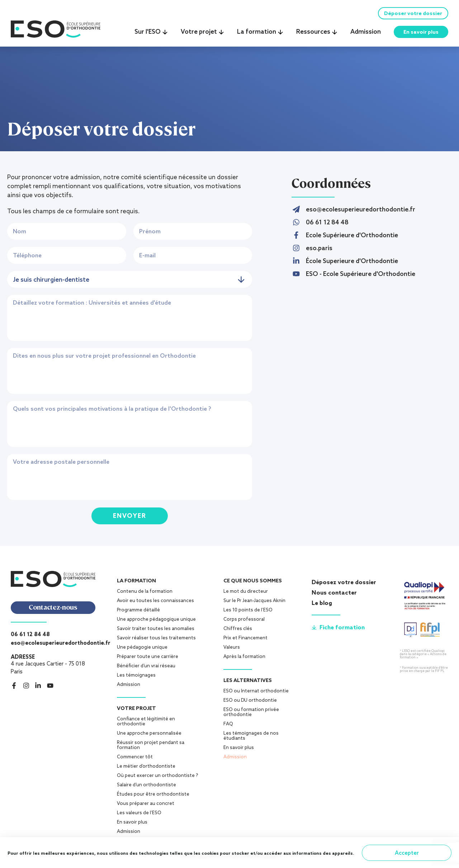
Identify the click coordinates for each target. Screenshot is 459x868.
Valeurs (232, 650)
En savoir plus (132, 824)
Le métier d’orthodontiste (146, 769)
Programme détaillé (138, 612)
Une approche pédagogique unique (156, 622)
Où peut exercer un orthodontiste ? (157, 778)
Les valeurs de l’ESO (139, 815)
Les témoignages (136, 678)
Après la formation (244, 659)
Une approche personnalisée (149, 736)
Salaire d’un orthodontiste (146, 787)
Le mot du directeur (246, 594)
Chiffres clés (238, 631)
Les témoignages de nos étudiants (251, 738)
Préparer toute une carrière (148, 659)
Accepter (407, 853)
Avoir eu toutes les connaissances (155, 603)
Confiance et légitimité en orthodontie (146, 724)
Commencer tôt (135, 759)
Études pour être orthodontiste (153, 797)
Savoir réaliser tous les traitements (156, 640)
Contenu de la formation (145, 594)
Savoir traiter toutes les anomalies (156, 631)
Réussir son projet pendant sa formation (151, 747)
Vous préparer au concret (146, 806)
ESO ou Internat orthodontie (256, 693)
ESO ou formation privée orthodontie (251, 714)
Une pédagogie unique (142, 650)
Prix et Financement (245, 640)
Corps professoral (244, 622)
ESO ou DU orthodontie (250, 703)
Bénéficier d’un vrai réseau (146, 668)
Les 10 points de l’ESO (248, 612)
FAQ (228, 726)
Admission (129, 687)
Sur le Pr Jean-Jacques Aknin (254, 603)
